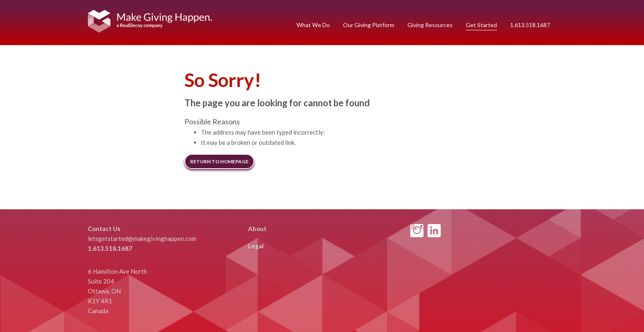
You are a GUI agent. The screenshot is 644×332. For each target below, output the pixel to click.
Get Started (481, 25)
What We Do (313, 25)
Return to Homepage (219, 161)
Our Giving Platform (369, 25)
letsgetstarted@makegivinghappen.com (142, 238)
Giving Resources (430, 25)
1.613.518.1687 (530, 25)
